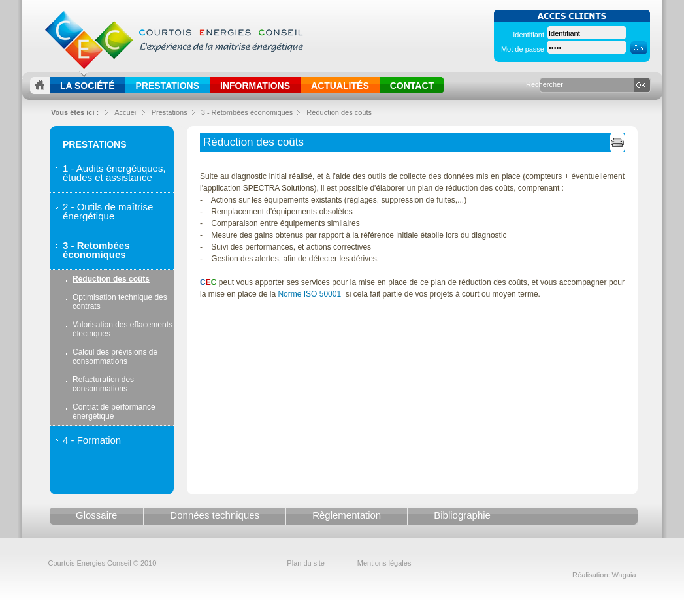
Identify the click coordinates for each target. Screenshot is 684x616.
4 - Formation (92, 440)
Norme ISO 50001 (309, 294)
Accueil (126, 112)
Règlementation (347, 515)
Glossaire (96, 515)
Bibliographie (462, 515)
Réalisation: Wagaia (604, 575)
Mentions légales (384, 563)
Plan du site (305, 563)
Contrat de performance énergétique (114, 412)
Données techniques (215, 515)
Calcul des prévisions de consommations (115, 357)
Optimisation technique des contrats (120, 302)
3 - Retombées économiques (96, 250)
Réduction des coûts (339, 112)
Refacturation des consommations (103, 384)
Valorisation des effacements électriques (122, 329)
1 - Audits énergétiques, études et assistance (114, 173)
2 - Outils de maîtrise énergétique (108, 211)
